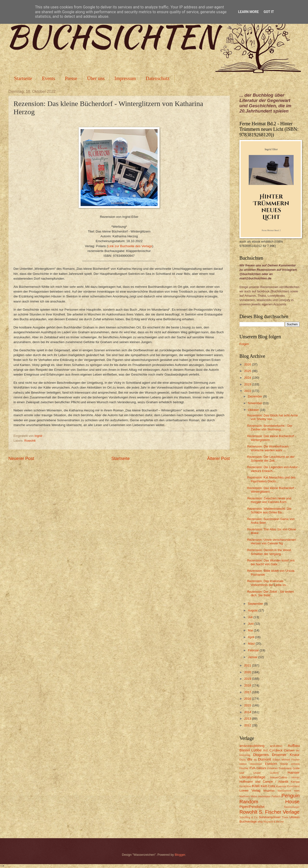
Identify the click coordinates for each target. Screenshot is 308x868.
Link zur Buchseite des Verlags (130, 246)
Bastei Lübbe (251, 750)
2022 (248, 391)
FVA (252, 768)
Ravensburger (292, 807)
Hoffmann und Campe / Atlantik (264, 782)
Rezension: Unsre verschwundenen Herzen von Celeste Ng (272, 541)
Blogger (180, 855)
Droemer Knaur (286, 755)
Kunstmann (293, 786)
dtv (250, 759)
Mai (251, 630)
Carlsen (289, 750)
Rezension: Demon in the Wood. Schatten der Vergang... (269, 552)
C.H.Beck (276, 750)
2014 (248, 712)
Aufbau (294, 745)
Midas (254, 796)
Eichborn (271, 764)
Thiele (285, 817)
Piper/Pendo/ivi (252, 807)
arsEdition (276, 746)
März (252, 644)
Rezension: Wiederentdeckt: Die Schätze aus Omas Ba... (269, 510)
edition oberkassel (251, 764)
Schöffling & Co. (249, 817)
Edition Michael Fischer (286, 760)
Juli (251, 617)
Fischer (244, 768)
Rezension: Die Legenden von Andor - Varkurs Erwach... (273, 469)
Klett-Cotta (268, 786)
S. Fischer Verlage (279, 812)
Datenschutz (158, 78)
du (255, 760)
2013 (248, 719)
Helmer (296, 777)
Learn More (248, 12)
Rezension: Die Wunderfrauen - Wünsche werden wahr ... (269, 448)
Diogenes (261, 755)
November (255, 403)
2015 (248, 705)
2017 (248, 692)
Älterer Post (218, 459)
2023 (248, 384)
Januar (253, 657)
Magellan (269, 791)
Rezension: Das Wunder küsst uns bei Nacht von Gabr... (271, 562)
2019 (248, 679)
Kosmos (281, 786)
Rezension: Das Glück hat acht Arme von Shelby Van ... (272, 417)
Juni (251, 624)
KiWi (256, 786)
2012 (248, 725)
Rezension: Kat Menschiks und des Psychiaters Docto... (271, 479)
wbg (260, 822)
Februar (254, 650)
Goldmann (285, 768)
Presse (71, 78)
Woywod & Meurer (274, 822)
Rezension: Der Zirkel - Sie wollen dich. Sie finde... (270, 593)
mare (297, 791)
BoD (266, 751)
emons (295, 764)
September (256, 604)
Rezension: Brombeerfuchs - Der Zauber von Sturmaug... (270, 428)
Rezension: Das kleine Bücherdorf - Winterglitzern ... (272, 438)
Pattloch (276, 796)
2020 (248, 672)
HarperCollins (279, 777)
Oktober (254, 410)
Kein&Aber (245, 786)
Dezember (255, 396)
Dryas (243, 760)
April (251, 637)
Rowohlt (30, 441)
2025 (248, 371)
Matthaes (244, 796)
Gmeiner (272, 768)
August (253, 610)
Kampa (295, 782)
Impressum (125, 78)
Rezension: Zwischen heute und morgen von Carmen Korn (269, 500)
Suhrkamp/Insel (270, 817)
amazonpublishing (252, 746)
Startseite (23, 78)
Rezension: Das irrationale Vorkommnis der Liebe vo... (268, 583)
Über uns (96, 78)
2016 (248, 699)
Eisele (284, 764)
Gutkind (274, 773)
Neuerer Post (21, 459)
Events (48, 78)
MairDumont (284, 791)
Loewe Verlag (250, 790)
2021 (248, 665)
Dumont (264, 759)
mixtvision (264, 796)
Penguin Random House (269, 799)
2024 (248, 378)
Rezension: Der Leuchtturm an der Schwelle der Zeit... (271, 459)
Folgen (244, 344)
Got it (269, 12)
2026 (248, 364)
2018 (248, 685)
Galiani (261, 768)
